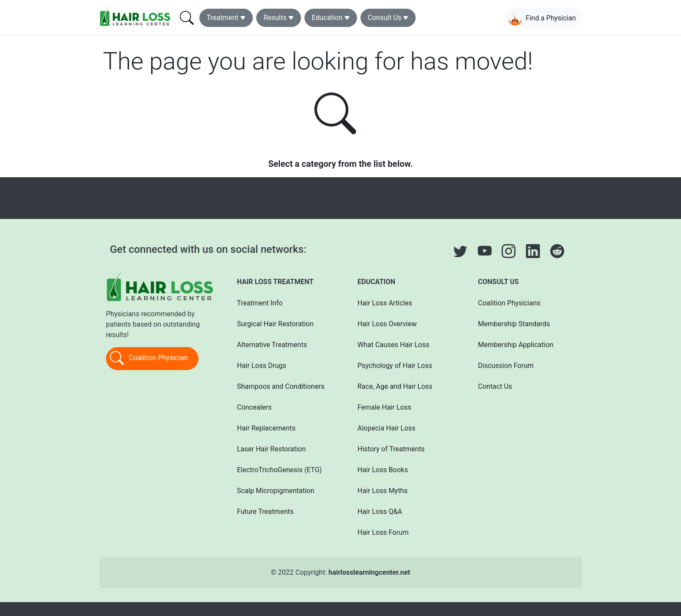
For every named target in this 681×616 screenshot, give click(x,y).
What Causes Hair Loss (393, 345)
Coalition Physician (149, 358)
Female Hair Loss (384, 407)
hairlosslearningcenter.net (369, 572)
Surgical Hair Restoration (276, 324)
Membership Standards (514, 324)
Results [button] (275, 18)
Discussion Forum (506, 366)
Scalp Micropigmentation (276, 491)
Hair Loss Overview (387, 324)
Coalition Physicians (509, 303)
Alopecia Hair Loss (387, 428)
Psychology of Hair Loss (395, 366)
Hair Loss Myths (382, 491)
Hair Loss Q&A (380, 512)
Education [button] (327, 18)
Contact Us (495, 386)
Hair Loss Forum (383, 532)
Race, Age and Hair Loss (395, 386)
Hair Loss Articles (385, 303)
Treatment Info (260, 303)
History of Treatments (391, 449)
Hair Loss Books (383, 470)
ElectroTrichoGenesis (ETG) (280, 470)
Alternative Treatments (272, 345)
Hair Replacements (266, 428)
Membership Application (516, 345)
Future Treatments (265, 512)
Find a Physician (542, 18)
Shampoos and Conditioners (281, 386)
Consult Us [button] (385, 18)
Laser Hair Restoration (272, 449)
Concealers (255, 407)
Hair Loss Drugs (262, 366)
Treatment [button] (223, 18)
